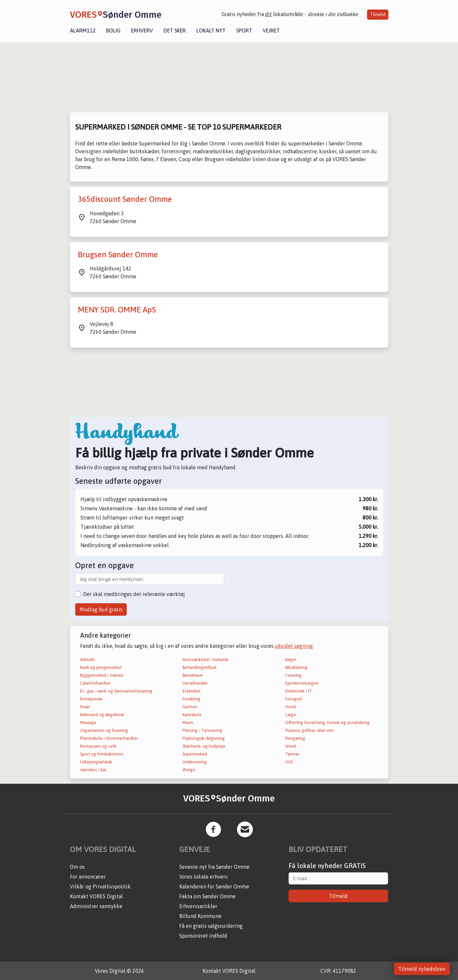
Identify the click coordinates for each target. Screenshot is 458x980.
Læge (291, 715)
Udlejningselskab (96, 762)
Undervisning (195, 762)
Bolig (113, 31)
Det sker (175, 31)
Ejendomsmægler (302, 683)
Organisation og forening (104, 730)
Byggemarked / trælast (102, 675)
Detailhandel (195, 683)
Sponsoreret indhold (203, 936)
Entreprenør (91, 699)
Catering (294, 675)
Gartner (190, 707)
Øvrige (189, 770)
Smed (291, 746)
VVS (289, 762)
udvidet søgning (294, 646)
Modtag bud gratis (101, 609)
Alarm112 (83, 31)
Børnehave (193, 675)
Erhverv (142, 31)
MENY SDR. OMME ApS (117, 310)
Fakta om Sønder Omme (207, 896)
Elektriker (192, 691)
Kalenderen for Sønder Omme (214, 886)
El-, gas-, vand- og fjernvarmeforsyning (116, 691)
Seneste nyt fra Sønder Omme (214, 867)
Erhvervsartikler (198, 906)
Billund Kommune (200, 916)
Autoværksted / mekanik (205, 660)
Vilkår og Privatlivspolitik (100, 886)
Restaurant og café (98, 746)
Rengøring (295, 738)
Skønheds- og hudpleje (204, 746)
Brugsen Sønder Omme (118, 255)
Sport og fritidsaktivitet (102, 754)
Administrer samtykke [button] (96, 906)
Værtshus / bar (93, 770)
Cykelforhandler (95, 683)
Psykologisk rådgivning (204, 738)
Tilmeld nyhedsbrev (422, 969)
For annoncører (88, 877)
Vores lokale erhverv (204, 877)
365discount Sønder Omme (125, 199)
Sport (244, 31)
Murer (188, 723)
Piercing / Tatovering (202, 730)
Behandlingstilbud (199, 667)
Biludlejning (296, 667)
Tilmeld (378, 14)
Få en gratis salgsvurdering (211, 926)
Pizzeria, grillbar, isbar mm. (310, 730)
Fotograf (294, 699)
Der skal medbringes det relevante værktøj (134, 594)
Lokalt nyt (211, 31)
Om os (77, 867)
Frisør (85, 707)
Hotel (291, 707)
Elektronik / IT (299, 691)
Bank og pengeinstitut (101, 667)
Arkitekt (87, 660)
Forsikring (191, 699)
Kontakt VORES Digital (96, 896)
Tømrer (292, 754)
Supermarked (195, 754)
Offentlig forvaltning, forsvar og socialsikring (327, 723)
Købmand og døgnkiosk (102, 715)
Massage (88, 723)
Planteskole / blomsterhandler (109, 738)
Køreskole (192, 715)
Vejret (271, 31)
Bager (291, 660)
